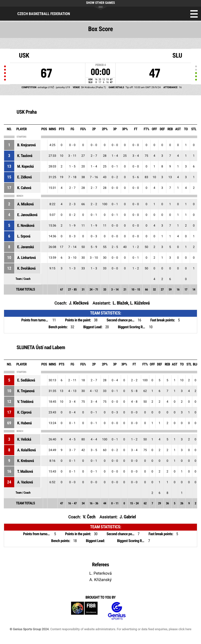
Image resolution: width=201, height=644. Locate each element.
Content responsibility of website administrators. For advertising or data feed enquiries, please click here (121, 629)
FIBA (84, 611)
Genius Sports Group (117, 611)
